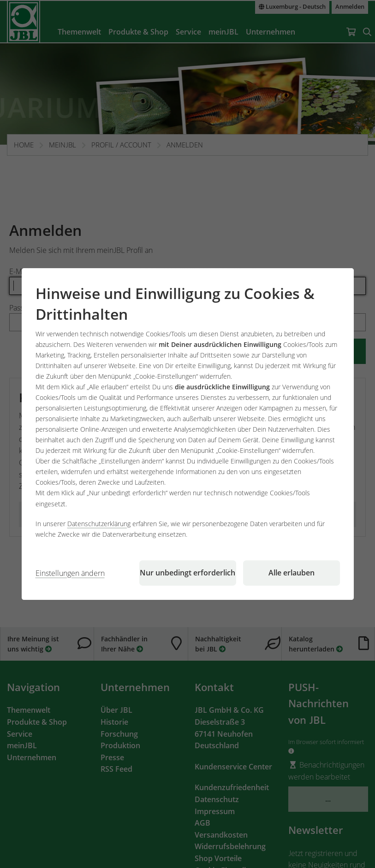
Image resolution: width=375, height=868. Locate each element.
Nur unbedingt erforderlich (187, 573)
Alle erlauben (292, 573)
